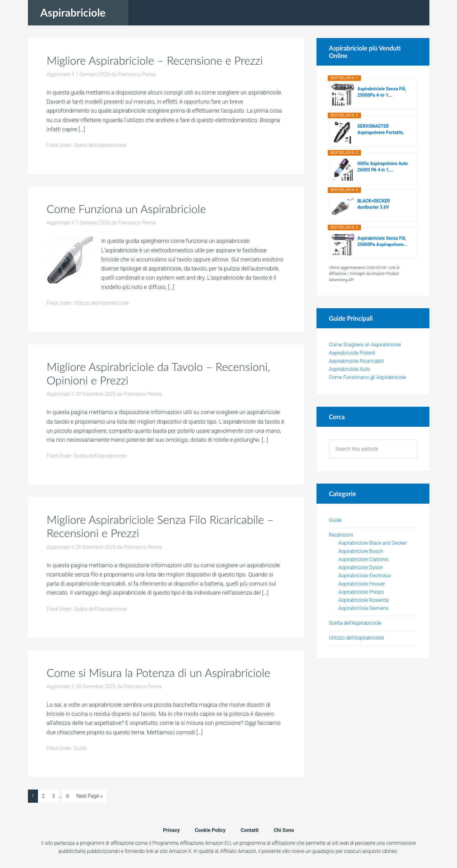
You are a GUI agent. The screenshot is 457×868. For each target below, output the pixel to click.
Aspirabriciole (73, 12)
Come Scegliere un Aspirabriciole (365, 345)
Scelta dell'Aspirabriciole (100, 145)
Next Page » (90, 796)
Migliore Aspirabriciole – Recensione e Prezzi (155, 60)
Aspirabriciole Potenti (352, 353)
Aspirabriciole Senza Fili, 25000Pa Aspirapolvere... (383, 241)
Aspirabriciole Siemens (363, 608)
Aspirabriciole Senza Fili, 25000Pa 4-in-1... (382, 92)
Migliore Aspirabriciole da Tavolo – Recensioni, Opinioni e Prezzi (158, 373)
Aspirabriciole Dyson (361, 568)
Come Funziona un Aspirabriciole (126, 209)
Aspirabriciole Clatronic (364, 559)
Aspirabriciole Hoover (362, 584)
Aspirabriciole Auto (350, 369)
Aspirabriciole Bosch (361, 551)
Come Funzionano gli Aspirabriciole (368, 377)
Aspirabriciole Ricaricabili (356, 361)
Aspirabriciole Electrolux (365, 576)
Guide (80, 748)
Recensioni (341, 535)
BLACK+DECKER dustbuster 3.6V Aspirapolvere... (374, 204)
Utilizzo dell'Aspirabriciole (101, 303)
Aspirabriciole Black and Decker (373, 543)
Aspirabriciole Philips (361, 592)
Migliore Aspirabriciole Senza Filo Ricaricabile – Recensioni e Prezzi (160, 526)
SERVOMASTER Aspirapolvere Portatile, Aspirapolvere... (381, 130)
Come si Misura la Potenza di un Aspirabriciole (159, 672)
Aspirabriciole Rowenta (364, 600)
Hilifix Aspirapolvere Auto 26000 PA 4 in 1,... (383, 167)
